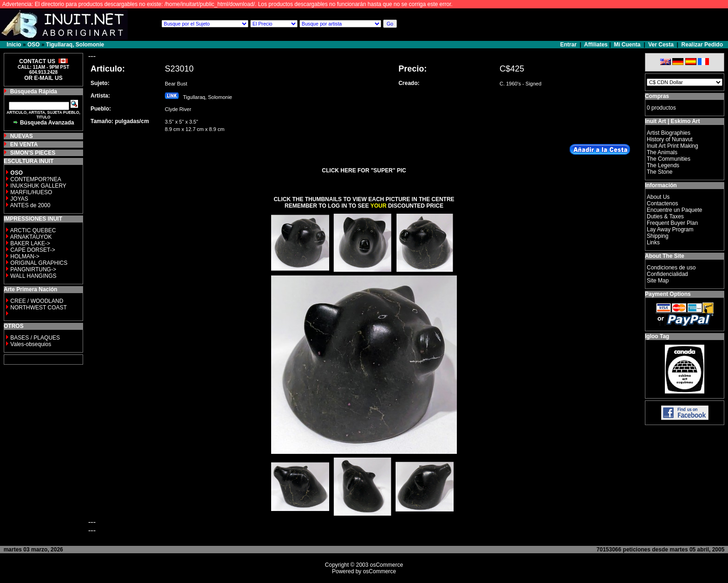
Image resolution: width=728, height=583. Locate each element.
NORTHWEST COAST (38, 308)
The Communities (669, 159)
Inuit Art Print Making (673, 146)
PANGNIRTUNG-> (33, 269)
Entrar (569, 45)
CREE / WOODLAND (36, 301)
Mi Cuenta (627, 45)
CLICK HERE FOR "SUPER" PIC (364, 170)
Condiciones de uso (671, 268)
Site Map (658, 281)
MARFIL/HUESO (31, 192)
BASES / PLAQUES (35, 338)
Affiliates (596, 45)
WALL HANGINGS (33, 276)
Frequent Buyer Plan (672, 223)
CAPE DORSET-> (32, 250)
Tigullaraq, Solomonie (75, 45)
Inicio (14, 45)
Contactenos (662, 203)
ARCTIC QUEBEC (33, 230)
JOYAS (19, 199)
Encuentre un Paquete (674, 210)
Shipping (658, 236)
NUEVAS (22, 136)
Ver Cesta (661, 45)
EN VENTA (24, 144)
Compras (657, 96)
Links (653, 242)
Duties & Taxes (665, 216)
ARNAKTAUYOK (31, 237)
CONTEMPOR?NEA (36, 179)
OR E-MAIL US (43, 78)
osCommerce (387, 565)
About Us (658, 197)
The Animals (662, 152)
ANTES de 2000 (30, 205)
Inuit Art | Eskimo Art (672, 121)
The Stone (660, 172)
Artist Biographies (669, 133)
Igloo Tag (657, 336)
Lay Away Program (670, 229)
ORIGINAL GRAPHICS (39, 263)
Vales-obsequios (31, 344)
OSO (34, 45)
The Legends (663, 165)
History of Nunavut (670, 139)
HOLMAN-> (25, 256)
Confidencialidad (667, 274)
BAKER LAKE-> (30, 243)
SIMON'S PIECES (33, 153)
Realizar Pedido (702, 45)
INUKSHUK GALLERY (38, 186)
